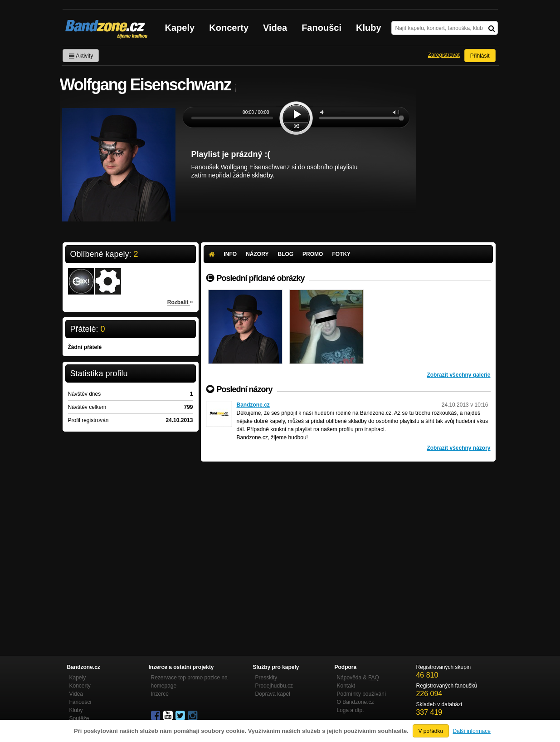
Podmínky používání (362, 694)
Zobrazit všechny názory (458, 448)
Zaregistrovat (444, 55)
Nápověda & (358, 678)
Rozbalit (180, 302)
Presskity (266, 678)
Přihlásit (480, 56)
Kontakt (346, 686)
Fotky (341, 254)
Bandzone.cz (253, 405)
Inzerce (160, 694)
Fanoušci (321, 28)
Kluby (369, 28)
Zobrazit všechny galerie (458, 375)
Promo (313, 254)
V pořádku (431, 731)
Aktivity (81, 56)
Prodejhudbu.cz (274, 686)
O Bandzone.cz (355, 702)
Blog (285, 254)
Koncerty (229, 28)
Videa (275, 28)
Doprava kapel (273, 694)
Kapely (180, 28)
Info (231, 254)
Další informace (472, 731)
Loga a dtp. (351, 710)
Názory (257, 254)
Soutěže (79, 718)
